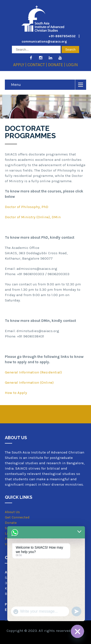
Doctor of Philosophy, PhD (27, 207)
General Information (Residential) (33, 372)
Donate (11, 523)
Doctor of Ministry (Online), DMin (33, 217)
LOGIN (72, 65)
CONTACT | (38, 65)
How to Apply (16, 393)
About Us (12, 512)
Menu (16, 85)
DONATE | (57, 65)
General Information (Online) (29, 382)
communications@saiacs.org (44, 41)
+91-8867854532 (62, 36)
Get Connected (17, 517)
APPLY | (20, 65)
